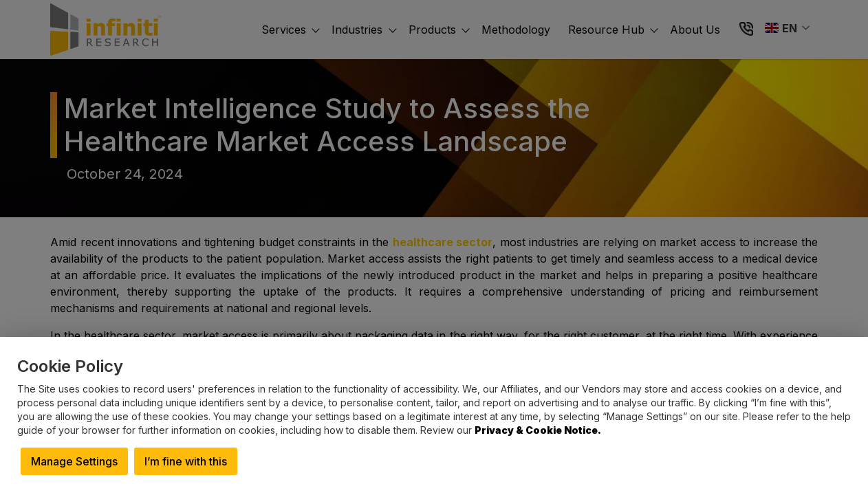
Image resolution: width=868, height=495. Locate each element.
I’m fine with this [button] (186, 461)
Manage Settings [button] (74, 461)
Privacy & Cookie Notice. (538, 430)
